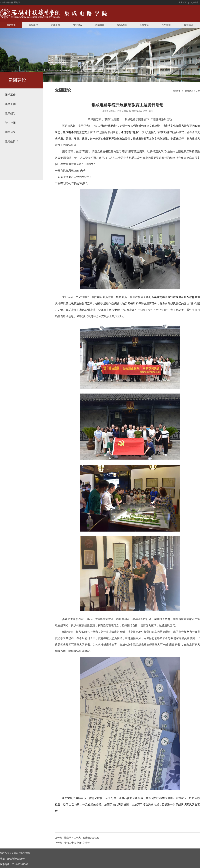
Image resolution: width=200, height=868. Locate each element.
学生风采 (10, 132)
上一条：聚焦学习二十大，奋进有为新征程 (77, 838)
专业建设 (78, 25)
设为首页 (182, 3)
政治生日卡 (12, 141)
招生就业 (166, 25)
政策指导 (10, 113)
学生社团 (10, 123)
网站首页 (11, 25)
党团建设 (189, 91)
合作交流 (144, 25)
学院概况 (33, 25)
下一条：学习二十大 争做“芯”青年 (72, 843)
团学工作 (55, 25)
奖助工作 (10, 104)
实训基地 (122, 25)
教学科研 (100, 25)
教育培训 (188, 25)
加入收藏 (194, 3)
